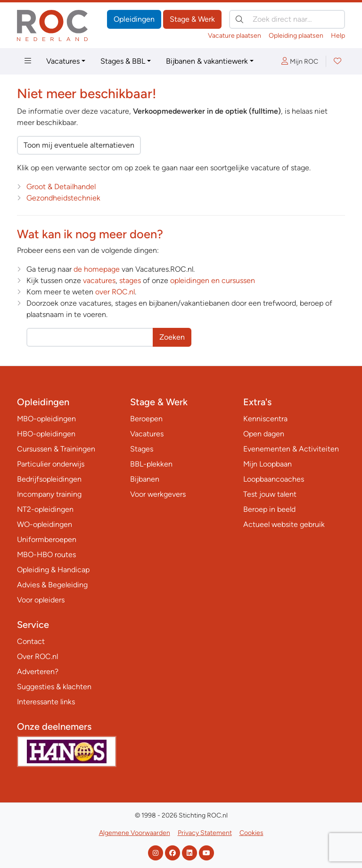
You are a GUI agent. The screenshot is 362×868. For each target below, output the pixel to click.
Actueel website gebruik (284, 524)
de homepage (97, 269)
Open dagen (264, 434)
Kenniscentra (265, 419)
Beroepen (146, 419)
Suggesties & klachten (54, 687)
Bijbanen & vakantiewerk (207, 61)
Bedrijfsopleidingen (49, 479)
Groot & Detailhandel (61, 187)
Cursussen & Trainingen (56, 449)
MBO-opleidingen (46, 419)
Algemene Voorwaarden (135, 833)
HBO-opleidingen (46, 434)
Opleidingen (134, 19)
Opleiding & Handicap (53, 570)
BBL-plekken (151, 464)
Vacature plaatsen (234, 36)
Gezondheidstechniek (63, 198)
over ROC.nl (115, 292)
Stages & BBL (123, 61)
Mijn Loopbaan (267, 464)
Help (338, 36)
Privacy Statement (205, 833)
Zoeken (172, 337)
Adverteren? (38, 672)
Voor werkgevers (158, 494)
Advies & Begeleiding (52, 585)
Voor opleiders (41, 600)
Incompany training (49, 494)
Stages (142, 449)
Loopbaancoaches (274, 479)
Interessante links (46, 702)
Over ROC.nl (37, 656)
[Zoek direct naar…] (287, 19)
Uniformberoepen (47, 539)
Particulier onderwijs (51, 464)
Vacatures (63, 61)
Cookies (251, 833)
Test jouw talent (270, 494)
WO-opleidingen (45, 524)
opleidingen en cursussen (213, 280)
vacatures (99, 280)
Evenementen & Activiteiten (291, 449)
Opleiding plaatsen (296, 36)
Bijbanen (145, 479)
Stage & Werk (192, 19)
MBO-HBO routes (46, 555)
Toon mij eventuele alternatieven (79, 145)
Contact (31, 641)
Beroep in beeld (269, 509)
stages (130, 280)
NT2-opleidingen (45, 509)
